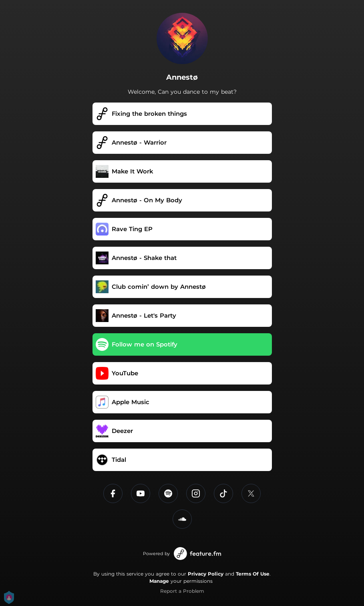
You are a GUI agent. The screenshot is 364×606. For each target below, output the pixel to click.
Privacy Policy (206, 574)
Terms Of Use (253, 574)
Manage (159, 581)
